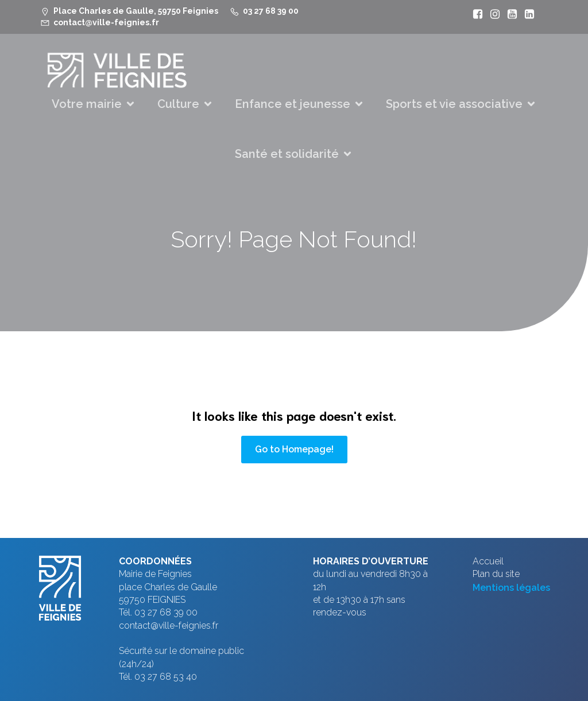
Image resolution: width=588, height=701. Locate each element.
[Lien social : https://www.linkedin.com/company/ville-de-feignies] (527, 14)
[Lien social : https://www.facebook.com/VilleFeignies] (475, 14)
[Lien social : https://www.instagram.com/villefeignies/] (492, 14)
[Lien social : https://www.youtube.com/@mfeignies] (509, 14)
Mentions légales (511, 588)
